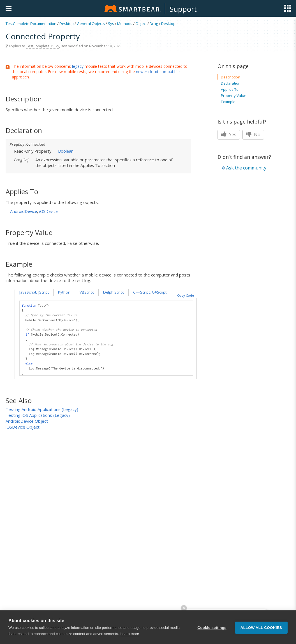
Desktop (67, 24)
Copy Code (186, 295)
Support (183, 9)
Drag (154, 24)
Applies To (230, 89)
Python (64, 292)
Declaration (231, 83)
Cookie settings (212, 627)
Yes (229, 134)
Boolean (66, 151)
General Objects (91, 24)
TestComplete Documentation (31, 24)
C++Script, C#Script (150, 292)
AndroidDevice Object (27, 421)
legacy (78, 66)
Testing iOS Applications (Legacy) (38, 415)
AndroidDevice (24, 211)
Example (228, 102)
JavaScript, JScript (34, 292)
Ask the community (246, 168)
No (253, 134)
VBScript (87, 292)
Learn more (130, 634)
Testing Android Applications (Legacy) (42, 409)
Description (231, 77)
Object (141, 24)
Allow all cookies (261, 627)
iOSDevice (48, 211)
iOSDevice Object (23, 427)
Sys (111, 24)
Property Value (234, 96)
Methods (125, 24)
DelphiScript (114, 292)
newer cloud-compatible (158, 72)
